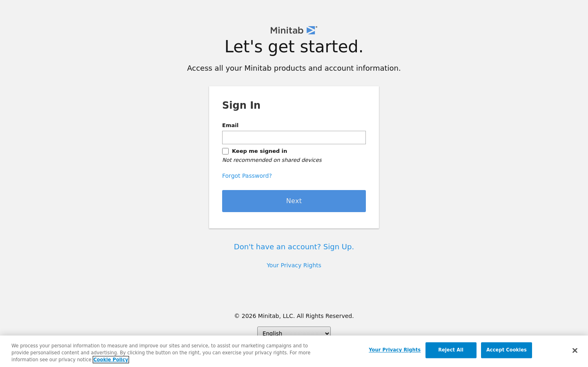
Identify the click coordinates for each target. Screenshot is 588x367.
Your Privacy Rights (294, 265)
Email (230, 125)
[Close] (575, 351)
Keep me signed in (259, 151)
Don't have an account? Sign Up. (294, 247)
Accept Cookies (507, 350)
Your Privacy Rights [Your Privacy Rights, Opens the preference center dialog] (395, 350)
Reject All (451, 350)
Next (294, 201)
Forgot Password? (247, 176)
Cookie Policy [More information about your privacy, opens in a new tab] (111, 360)
